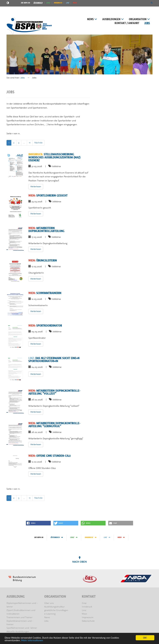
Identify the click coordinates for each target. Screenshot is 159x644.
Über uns (49, 603)
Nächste (38, 143)
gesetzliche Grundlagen (56, 610)
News (92, 19)
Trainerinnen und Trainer (19, 617)
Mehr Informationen (32, 641)
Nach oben (79, 560)
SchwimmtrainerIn (45, 293)
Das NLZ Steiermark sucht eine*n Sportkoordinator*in (54, 360)
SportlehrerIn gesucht (48, 196)
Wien (75, 3)
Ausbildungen (113, 19)
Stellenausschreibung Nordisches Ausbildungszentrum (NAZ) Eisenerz (54, 157)
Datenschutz (88, 621)
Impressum (88, 617)
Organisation (139, 19)
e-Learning (50, 614)
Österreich (38, 3)
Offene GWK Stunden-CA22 (50, 456)
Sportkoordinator (45, 326)
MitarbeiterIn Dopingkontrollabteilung (46, 230)
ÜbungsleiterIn (43, 261)
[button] (152, 3)
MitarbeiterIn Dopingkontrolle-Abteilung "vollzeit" (54, 392)
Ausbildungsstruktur (54, 607)
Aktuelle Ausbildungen (18, 632)
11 (30, 143)
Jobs (147, 23)
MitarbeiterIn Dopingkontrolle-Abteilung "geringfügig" (54, 425)
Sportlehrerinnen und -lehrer (22, 628)
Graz (48, 3)
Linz (67, 3)
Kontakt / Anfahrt (127, 23)
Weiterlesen (36, 187)
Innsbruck (58, 3)
